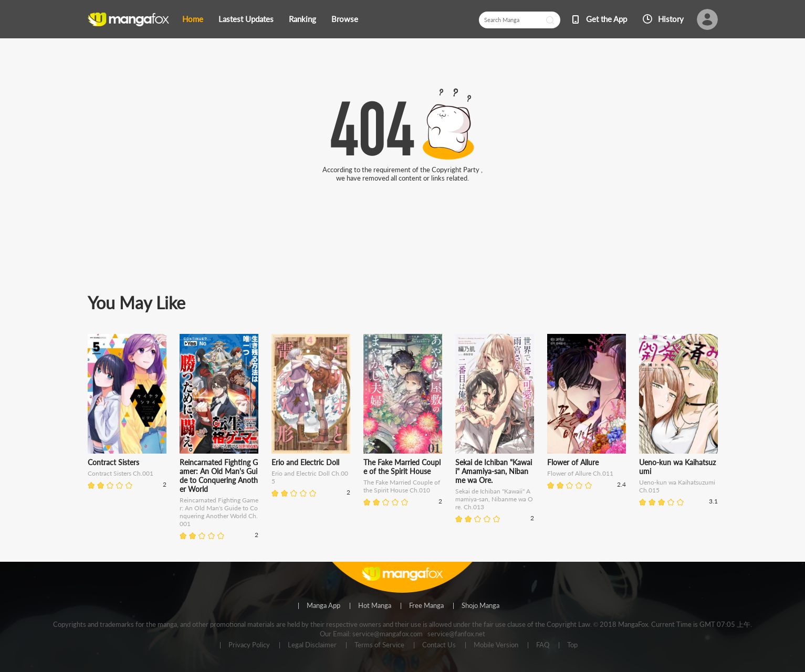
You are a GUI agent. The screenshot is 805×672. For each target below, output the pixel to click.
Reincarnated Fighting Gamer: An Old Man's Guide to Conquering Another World (219, 476)
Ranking (302, 19)
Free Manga (426, 606)
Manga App (323, 606)
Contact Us (439, 645)
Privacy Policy (249, 645)
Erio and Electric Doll (305, 462)
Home (193, 19)
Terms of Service (379, 645)
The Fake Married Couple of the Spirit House (402, 467)
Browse (345, 19)
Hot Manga (375, 606)
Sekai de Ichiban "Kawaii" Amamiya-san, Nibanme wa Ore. (494, 471)
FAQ (543, 645)
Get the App (607, 19)
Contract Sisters (113, 462)
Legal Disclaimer (312, 645)
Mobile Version (496, 645)
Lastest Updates (246, 19)
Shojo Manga (480, 606)
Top (572, 645)
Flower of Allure (573, 462)
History (671, 19)
